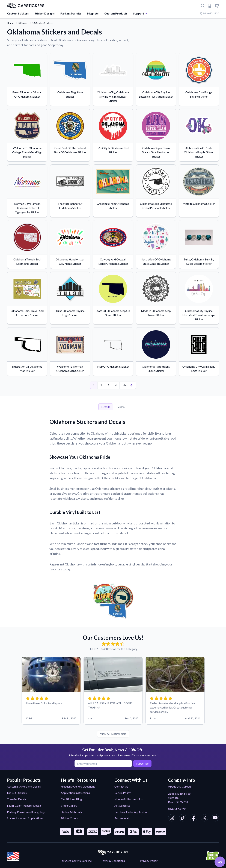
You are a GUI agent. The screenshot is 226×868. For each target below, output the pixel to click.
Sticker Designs (45, 13)
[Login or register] (210, 6)
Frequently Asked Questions (78, 786)
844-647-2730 (177, 809)
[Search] (203, 6)
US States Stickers (43, 23)
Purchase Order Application (131, 812)
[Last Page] (128, 385)
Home (10, 23)
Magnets (93, 13)
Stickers (23, 23)
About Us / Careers (180, 786)
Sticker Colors (69, 818)
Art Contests (122, 805)
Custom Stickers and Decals (24, 786)
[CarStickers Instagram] (172, 818)
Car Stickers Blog (71, 799)
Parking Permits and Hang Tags (26, 812)
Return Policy (123, 793)
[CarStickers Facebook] (194, 818)
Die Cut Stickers (17, 793)
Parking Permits (71, 13)
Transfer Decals (17, 799)
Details (106, 407)
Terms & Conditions (113, 861)
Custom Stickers (18, 13)
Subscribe (142, 763)
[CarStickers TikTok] (183, 818)
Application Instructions (75, 793)
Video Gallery (69, 805)
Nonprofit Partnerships (129, 799)
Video (121, 407)
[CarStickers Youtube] (215, 818)
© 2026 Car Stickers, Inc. (77, 861)
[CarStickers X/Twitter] (204, 818)
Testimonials (122, 818)
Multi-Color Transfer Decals (24, 805)
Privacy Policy (149, 861)
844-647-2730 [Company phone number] (209, 13)
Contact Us (121, 786)
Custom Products (116, 13)
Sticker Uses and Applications (25, 818)
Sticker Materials (71, 812)
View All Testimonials (113, 734)
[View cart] (217, 6)
